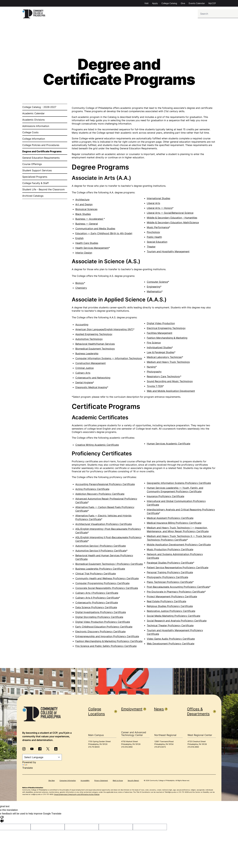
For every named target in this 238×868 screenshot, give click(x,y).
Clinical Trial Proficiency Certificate (96, 574)
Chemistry (81, 289)
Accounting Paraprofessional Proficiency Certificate (105, 485)
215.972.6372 (160, 748)
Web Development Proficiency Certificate (171, 644)
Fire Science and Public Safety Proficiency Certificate (106, 647)
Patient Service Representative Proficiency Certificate (178, 568)
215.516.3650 (127, 748)
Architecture (82, 200)
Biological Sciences (86, 210)
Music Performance (158, 228)
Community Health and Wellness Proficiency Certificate (107, 579)
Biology (80, 284)
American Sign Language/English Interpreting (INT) (104, 330)
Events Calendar (197, 3)
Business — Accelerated (89, 220)
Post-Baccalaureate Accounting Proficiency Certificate (178, 588)
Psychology (153, 233)
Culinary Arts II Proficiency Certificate (97, 598)
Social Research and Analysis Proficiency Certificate (177, 621)
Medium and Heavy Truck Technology (168, 363)
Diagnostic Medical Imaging (91, 388)
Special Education (157, 243)
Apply (155, 3)
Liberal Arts (153, 204)
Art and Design (84, 205)
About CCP (192, 14)
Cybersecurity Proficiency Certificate (97, 603)
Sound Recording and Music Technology (170, 382)
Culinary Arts (83, 374)
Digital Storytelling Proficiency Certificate (99, 618)
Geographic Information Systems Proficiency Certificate (179, 484)
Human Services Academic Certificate (169, 444)
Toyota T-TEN (155, 387)
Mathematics (154, 292)
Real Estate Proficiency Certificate (166, 602)
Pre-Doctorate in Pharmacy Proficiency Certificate (176, 592)
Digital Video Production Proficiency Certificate (103, 623)
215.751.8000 (94, 748)
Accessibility (85, 781)
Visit (146, 3)
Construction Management (91, 364)
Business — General (87, 224)
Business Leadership (87, 354)
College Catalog (169, 3)
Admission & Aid (113, 14)
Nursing (151, 368)
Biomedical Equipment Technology (95, 349)
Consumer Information (68, 781)
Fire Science (154, 343)
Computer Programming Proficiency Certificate (102, 584)
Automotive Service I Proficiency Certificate (101, 547)
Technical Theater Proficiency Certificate (170, 626)
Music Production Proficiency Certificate (170, 550)
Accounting (82, 325)
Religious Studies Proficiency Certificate (170, 607)
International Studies (158, 199)
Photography (154, 372)
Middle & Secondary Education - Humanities (172, 218)
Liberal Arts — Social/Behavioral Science (170, 214)
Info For (59, 14)
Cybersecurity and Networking (93, 378)
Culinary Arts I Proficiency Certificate (97, 594)
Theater (151, 247)
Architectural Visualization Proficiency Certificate (104, 525)
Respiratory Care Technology (163, 377)
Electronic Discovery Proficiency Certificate (100, 632)
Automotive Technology (89, 340)
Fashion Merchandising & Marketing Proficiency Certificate (109, 642)
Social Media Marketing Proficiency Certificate (173, 617)
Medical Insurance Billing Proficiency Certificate (174, 524)
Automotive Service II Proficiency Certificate (101, 551)
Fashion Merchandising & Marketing (167, 339)
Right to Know (118, 781)
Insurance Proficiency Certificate (165, 497)
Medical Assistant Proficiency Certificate (170, 519)
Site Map (52, 781)
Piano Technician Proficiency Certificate (170, 583)
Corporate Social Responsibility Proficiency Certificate (107, 589)
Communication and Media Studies (95, 229)
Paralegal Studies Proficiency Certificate (170, 563)
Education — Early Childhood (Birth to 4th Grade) (104, 234)
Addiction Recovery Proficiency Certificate (100, 495)
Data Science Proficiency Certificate (96, 608)
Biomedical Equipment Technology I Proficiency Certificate (109, 565)
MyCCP (212, 3)
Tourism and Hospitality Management (168, 252)
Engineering (154, 287)
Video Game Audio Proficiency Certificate (171, 639)
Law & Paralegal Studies (161, 353)
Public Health (154, 238)
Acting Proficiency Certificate (92, 490)
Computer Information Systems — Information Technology (109, 359)
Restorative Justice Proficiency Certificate (171, 612)
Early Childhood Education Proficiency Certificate (104, 627)
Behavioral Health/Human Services (95, 345)
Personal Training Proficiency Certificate (170, 573)
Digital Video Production (161, 324)
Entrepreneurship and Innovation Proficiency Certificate (107, 637)
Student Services (169, 14)
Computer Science (157, 283)
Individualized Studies (159, 348)
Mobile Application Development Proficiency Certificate (179, 545)
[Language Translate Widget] (42, 758)
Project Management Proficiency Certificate (172, 597)
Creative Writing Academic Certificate (97, 446)
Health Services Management (92, 249)
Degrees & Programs (141, 14)
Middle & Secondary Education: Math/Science (173, 223)
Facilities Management (160, 334)
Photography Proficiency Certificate (167, 578)
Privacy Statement (101, 781)
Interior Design (84, 253)
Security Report (133, 781)
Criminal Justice (84, 369)
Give (183, 3)
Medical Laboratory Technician (164, 358)
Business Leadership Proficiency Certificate (100, 569)
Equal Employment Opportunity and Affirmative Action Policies (77, 795)
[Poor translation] (2, 820)
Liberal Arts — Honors (160, 209)
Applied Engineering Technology (94, 335)
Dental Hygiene (84, 383)
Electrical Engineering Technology (166, 329)
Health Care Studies (87, 244)
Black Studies (83, 215)
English (79, 239)
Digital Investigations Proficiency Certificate (101, 613)
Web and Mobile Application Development (171, 392)
